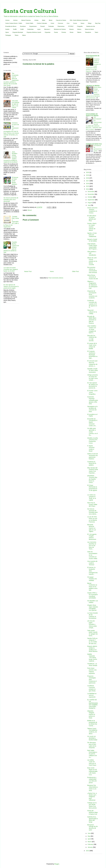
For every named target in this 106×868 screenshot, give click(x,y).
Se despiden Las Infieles (93, 602)
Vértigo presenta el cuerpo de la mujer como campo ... (93, 377)
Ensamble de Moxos (11, 26)
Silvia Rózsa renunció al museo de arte (93, 277)
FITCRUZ (71, 26)
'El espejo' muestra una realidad (92, 579)
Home (52, 271)
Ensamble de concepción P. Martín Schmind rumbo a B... (92, 422)
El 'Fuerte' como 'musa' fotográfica (92, 392)
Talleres (79, 32)
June (89, 833)
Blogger (57, 864)
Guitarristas (30, 29)
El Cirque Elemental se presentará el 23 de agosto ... (92, 489)
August (90, 203)
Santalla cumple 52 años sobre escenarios (93, 370)
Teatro (96, 32)
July (89, 205)
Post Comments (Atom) (56, 278)
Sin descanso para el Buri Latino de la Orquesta (92, 745)
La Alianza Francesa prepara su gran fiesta (91, 688)
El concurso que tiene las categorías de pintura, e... (92, 363)
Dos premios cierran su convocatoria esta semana (92, 270)
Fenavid (42, 26)
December (91, 192)
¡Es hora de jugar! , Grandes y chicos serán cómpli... (92, 624)
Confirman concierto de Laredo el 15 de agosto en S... (92, 304)
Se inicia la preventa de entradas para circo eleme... (92, 511)
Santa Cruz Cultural (30, 11)
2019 (88, 175)
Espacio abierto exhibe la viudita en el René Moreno (92, 649)
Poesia (56, 32)
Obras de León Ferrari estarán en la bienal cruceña (92, 261)
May (89, 836)
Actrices (15, 20)
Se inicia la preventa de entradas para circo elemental (11, 200)
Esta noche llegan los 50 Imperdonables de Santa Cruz (92, 771)
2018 (88, 178)
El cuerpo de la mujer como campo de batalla (92, 346)
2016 (88, 184)
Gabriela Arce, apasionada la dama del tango (92, 819)
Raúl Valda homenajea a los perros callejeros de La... (92, 754)
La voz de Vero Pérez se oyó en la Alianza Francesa (92, 519)
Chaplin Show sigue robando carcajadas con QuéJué (93, 608)
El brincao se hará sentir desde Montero (15, 181)
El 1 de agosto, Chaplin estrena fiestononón (92, 537)
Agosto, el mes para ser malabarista (92, 235)
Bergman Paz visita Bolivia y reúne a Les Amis (93, 788)
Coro (68, 23)
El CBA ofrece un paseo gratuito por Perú (92, 218)
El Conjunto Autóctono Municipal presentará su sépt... (92, 355)
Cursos (75, 23)
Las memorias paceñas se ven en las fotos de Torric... (92, 545)
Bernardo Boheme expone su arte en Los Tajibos (92, 528)
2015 (88, 186)
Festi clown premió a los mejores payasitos (92, 671)
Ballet (44, 20)
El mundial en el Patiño (92, 415)
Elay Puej (98, 23)
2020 (88, 172)
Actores (7, 20)
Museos (71, 29)
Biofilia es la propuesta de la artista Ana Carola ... (92, 723)
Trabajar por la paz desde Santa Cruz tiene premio (92, 805)
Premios (64, 32)
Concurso (60, 23)
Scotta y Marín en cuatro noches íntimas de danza (92, 227)
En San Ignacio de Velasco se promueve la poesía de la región (11, 286)
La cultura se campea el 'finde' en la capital (92, 497)
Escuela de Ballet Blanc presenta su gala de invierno (92, 320)
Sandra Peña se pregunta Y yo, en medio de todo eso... (92, 641)
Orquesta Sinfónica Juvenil (34, 32)
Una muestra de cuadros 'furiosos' (92, 563)
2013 (88, 851)
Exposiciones (33, 26)
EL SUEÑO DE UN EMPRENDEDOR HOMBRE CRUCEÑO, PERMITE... (93, 704)
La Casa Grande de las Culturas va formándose (93, 616)
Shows (72, 32)
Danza (83, 23)
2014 (88, 189)
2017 (88, 181)
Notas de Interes (89, 29)
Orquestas (48, 32)
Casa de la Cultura (61, 20)
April (89, 839)
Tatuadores (88, 32)
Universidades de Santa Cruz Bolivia (92, 115)
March (90, 842)
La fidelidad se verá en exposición (92, 695)
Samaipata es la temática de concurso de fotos (92, 409)
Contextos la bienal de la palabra (92, 463)
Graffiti (15, 29)
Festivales (51, 26)
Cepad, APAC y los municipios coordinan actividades (93, 595)
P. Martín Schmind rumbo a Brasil (91, 448)
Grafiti (22, 29)
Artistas (36, 20)
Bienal (51, 20)
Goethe (7, 29)
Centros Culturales (42, 23)
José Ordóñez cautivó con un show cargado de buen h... (92, 329)
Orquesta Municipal (18, 32)
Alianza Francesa (26, 20)
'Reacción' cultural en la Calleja (92, 312)
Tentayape (8, 35)
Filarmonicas (61, 26)
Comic (52, 23)
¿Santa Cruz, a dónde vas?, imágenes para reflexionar (92, 797)
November (91, 194)
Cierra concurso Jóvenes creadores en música (92, 210)
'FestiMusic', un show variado (92, 665)
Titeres (16, 35)
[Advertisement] (53, 44)
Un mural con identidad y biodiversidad (92, 738)
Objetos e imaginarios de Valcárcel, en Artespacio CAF (92, 285)
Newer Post (28, 271)
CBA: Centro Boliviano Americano (79, 20)
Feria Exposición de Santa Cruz (93, 57)
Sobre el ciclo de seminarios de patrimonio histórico (93, 456)
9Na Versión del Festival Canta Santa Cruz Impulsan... (93, 470)
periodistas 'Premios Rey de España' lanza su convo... (92, 479)
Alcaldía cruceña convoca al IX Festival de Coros (93, 441)
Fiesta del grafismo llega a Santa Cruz (92, 812)
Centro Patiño (29, 23)
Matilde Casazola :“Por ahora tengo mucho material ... (92, 658)
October (90, 197)
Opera (7, 32)
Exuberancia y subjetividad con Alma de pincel (92, 780)
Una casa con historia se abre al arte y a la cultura (16, 104)
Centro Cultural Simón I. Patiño (14, 23)
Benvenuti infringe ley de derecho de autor (92, 827)
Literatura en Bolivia (93, 86)
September (91, 200)
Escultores (23, 26)
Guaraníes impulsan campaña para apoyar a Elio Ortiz (93, 400)
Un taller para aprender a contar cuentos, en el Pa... (92, 432)
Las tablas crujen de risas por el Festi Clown (92, 763)
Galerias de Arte (91, 26)
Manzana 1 (47, 29)
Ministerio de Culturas (60, 29)
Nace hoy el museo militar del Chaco (92, 504)
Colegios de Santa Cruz (94, 144)
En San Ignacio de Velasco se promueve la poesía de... (92, 385)
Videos (24, 35)
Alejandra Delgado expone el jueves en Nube (91, 714)
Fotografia (80, 26)
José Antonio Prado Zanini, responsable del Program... (93, 246)
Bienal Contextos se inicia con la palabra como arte (92, 587)
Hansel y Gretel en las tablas (92, 240)
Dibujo (90, 23)
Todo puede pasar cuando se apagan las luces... (92, 633)
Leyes (39, 29)
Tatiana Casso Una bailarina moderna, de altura (92, 731)
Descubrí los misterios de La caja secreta (92, 338)
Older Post (75, 271)
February (91, 844)
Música (79, 29)
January (90, 847)
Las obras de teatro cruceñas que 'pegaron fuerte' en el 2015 (11, 269)
